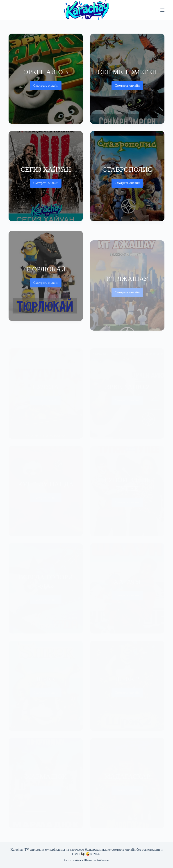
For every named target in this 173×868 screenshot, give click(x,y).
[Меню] (162, 10)
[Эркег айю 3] (46, 79)
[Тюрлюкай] (46, 280)
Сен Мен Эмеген (127, 72)
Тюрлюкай (46, 273)
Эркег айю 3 (46, 72)
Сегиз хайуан (46, 169)
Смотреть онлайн (46, 87)
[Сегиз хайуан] (46, 176)
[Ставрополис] (127, 176)
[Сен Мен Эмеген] (127, 79)
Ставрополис (127, 169)
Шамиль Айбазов (96, 860)
